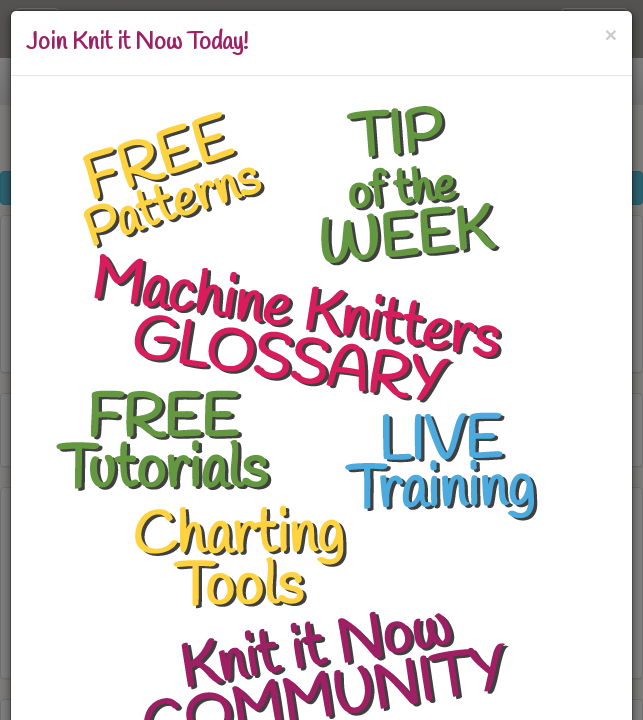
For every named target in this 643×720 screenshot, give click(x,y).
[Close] (611, 34)
